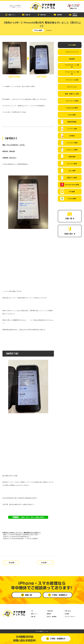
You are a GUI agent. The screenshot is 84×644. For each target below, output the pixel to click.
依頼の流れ (42, 15)
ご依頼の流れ (50, 611)
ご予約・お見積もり (56, 639)
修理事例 (58, 15)
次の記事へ (44, 563)
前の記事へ (12, 563)
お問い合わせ (68, 611)
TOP (32, 611)
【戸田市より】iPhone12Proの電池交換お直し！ (17, 537)
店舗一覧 (26, 15)
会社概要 (67, 614)
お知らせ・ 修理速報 (74, 15)
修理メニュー (10, 15)
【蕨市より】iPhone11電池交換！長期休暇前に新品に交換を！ (21, 535)
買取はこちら (73, 7)
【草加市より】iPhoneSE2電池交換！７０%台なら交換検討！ (21, 539)
